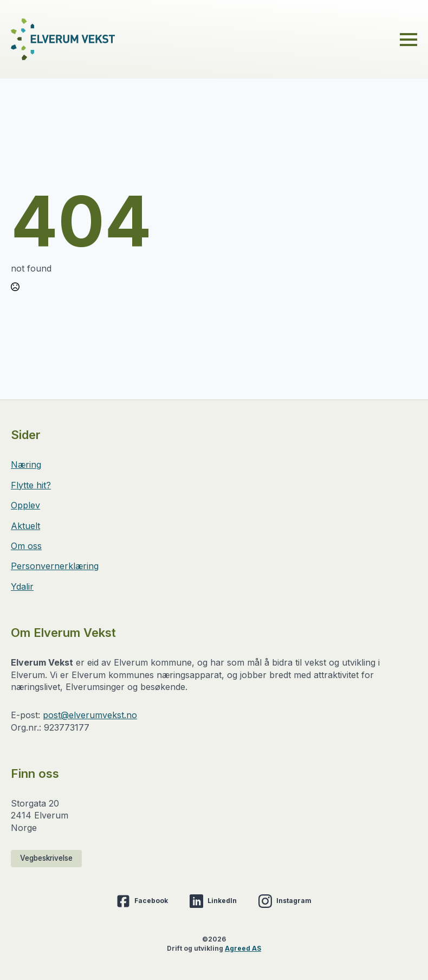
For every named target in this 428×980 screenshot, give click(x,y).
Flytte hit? (31, 485)
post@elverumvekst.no (90, 715)
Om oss (26, 546)
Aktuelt (25, 526)
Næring (26, 465)
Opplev (25, 505)
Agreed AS (243, 948)
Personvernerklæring (55, 566)
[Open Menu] (408, 40)
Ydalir (22, 586)
